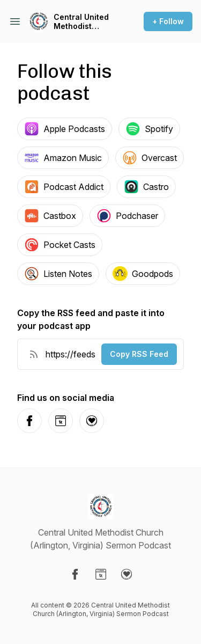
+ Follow (168, 21)
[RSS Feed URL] (34, 354)
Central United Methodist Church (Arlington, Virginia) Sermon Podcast (85, 22)
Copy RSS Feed (139, 354)
